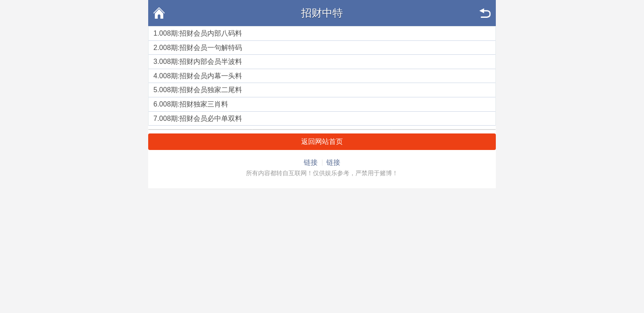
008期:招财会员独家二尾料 (201, 90)
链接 (311, 162)
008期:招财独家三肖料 (194, 104)
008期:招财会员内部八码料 (201, 33)
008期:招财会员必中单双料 (201, 118)
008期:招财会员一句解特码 (201, 48)
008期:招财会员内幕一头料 (201, 76)
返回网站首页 (322, 142)
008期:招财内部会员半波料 (201, 62)
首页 (159, 13)
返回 (485, 13)
